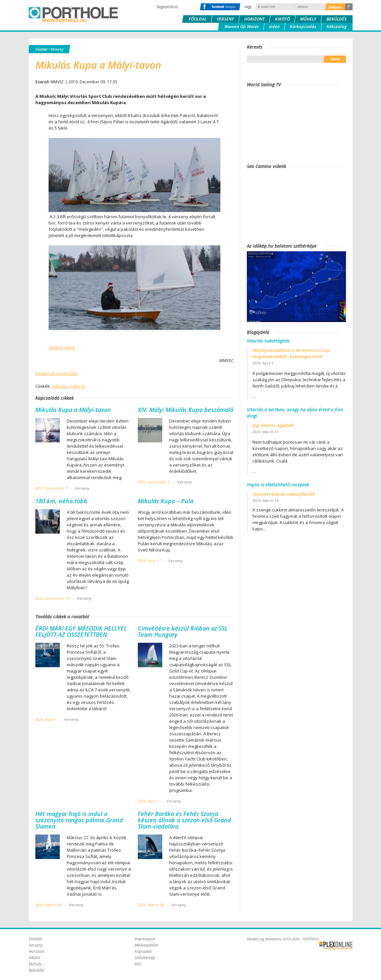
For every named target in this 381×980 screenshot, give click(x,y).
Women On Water (242, 26)
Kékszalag (337, 26)
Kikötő (282, 19)
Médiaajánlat (146, 945)
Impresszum (145, 939)
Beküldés (337, 19)
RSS (138, 964)
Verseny (225, 19)
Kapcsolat (143, 951)
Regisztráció (167, 7)
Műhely (308, 19)
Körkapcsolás (303, 26)
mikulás (60, 386)
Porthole (73, 15)
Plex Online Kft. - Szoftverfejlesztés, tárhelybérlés (336, 946)
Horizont (254, 19)
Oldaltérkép (145, 958)
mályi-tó (77, 386)
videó (274, 26)
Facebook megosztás (57, 373)
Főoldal (198, 19)
